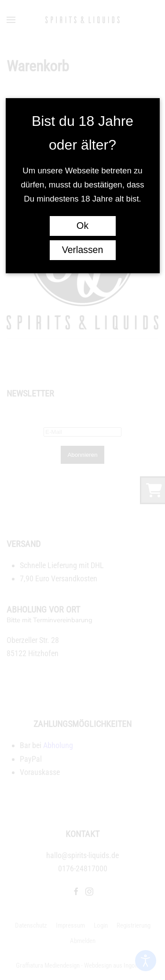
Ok (82, 226)
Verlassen (83, 250)
